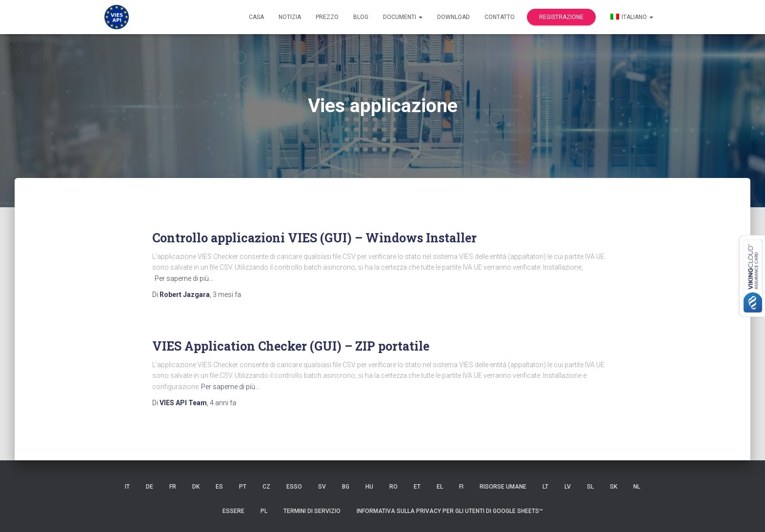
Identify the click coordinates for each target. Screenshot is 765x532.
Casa (256, 17)
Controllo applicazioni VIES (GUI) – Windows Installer (314, 238)
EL (440, 487)
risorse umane (503, 487)
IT (127, 487)
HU (369, 487)
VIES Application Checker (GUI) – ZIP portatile (291, 346)
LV (568, 487)
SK (614, 487)
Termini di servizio (312, 511)
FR (173, 487)
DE (150, 487)
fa (227, 295)
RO (393, 487)
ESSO (294, 487)
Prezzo (327, 17)
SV (322, 487)
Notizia (290, 17)
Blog (361, 17)
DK (196, 487)
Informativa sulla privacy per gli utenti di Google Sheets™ (450, 511)
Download (453, 17)
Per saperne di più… (184, 278)
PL (264, 511)
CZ (266, 487)
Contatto (500, 17)
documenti (403, 17)
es (219, 487)
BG (346, 487)
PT (243, 487)
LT (545, 487)
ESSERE (233, 511)
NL (637, 487)
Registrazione (561, 17)
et (417, 487)
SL (590, 487)
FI (461, 487)
